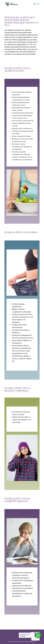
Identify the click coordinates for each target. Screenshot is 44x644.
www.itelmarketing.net (30, 642)
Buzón (35, 639)
